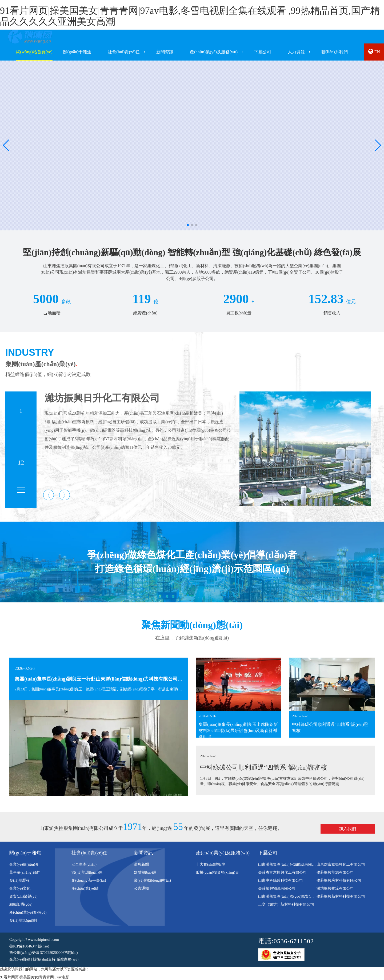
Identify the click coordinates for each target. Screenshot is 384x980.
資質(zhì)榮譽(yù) (23, 896)
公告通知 (141, 888)
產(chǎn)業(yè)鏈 (85, 888)
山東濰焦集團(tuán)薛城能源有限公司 (289, 864)
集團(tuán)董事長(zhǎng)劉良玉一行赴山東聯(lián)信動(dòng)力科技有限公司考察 (101, 679)
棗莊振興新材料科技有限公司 (341, 896)
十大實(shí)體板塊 (211, 864)
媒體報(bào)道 (145, 872)
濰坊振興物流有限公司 (335, 888)
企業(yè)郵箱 (20, 959)
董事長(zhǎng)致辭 (25, 872)
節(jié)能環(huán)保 (87, 872)
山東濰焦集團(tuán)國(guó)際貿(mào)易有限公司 (297, 896)
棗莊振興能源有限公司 (335, 872)
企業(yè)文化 (20, 888)
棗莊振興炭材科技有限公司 (339, 880)
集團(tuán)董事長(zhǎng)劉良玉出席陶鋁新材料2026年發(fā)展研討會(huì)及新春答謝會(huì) (238, 731)
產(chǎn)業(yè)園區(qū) (28, 912)
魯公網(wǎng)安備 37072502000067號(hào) (43, 953)
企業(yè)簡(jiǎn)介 (24, 864)
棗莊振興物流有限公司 (277, 888)
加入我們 (347, 829)
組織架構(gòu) (21, 904)
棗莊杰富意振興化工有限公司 (282, 872)
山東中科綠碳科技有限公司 (281, 880)
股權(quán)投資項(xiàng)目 (217, 872)
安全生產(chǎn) (84, 864)
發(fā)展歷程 (19, 880)
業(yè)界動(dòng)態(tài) (152, 880)
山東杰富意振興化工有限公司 (341, 864)
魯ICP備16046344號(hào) (29, 946)
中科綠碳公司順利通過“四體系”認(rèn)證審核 (263, 767)
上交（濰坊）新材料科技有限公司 (286, 904)
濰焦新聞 (141, 864)
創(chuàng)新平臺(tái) (89, 880)
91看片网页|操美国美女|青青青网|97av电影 (35, 977)
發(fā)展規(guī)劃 (23, 920)
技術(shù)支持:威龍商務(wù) (56, 959)
